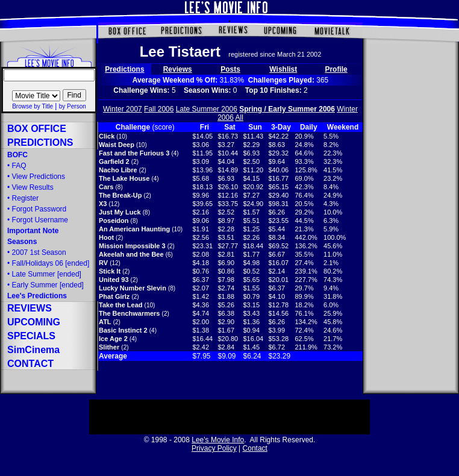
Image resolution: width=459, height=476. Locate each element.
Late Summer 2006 (207, 109)
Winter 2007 (123, 109)
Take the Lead (121, 305)
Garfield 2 (114, 161)
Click (107, 136)
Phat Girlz (114, 296)
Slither (109, 347)
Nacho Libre (118, 170)
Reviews (178, 69)
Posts (230, 69)
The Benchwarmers (129, 313)
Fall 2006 (159, 109)
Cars (106, 187)
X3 (103, 204)
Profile (336, 69)
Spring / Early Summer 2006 (287, 109)
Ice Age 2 (113, 339)
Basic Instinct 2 (123, 330)
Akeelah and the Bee (131, 254)
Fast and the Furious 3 (134, 153)
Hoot (106, 237)
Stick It (110, 271)
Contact (255, 448)
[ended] (47, 274)
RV (103, 263)
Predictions (124, 69)
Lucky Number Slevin (133, 288)
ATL (105, 322)
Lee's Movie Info (218, 440)
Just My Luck (120, 212)
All (239, 117)
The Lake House (124, 178)
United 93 (114, 280)
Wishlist (283, 69)
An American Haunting (134, 229)
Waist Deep (117, 145)
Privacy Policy (214, 448)
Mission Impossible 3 (132, 246)
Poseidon (114, 221)
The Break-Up (120, 195)
